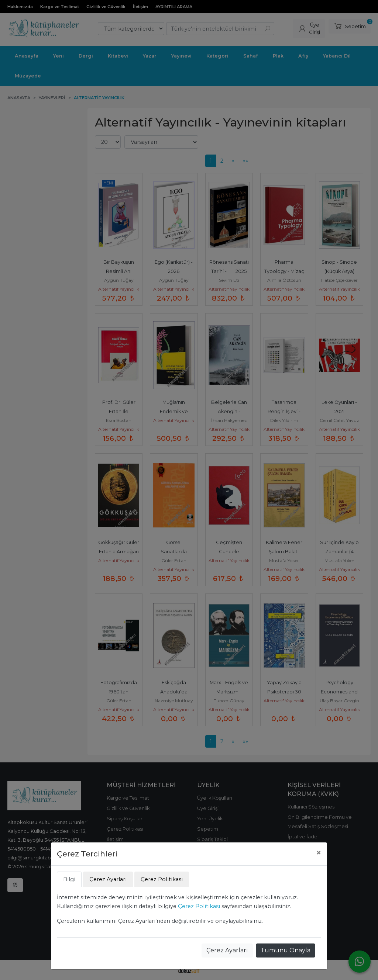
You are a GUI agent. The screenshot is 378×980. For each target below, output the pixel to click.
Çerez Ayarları (227, 950)
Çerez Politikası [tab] (162, 879)
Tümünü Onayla (286, 950)
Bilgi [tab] (69, 879)
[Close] (319, 853)
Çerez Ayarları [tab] (108, 879)
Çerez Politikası (199, 906)
